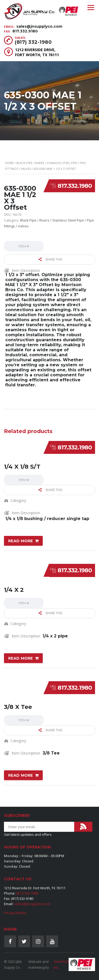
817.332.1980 (75, 186)
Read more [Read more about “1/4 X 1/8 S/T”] (21, 541)
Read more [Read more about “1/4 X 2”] (21, 658)
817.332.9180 (25, 31)
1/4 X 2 (14, 590)
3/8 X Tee (18, 707)
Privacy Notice (15, 913)
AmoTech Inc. (61, 964)
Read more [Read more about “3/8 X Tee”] (21, 775)
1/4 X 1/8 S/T (22, 467)
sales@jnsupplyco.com (39, 26)
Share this (50, 259)
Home (9, 163)
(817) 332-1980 (33, 42)
